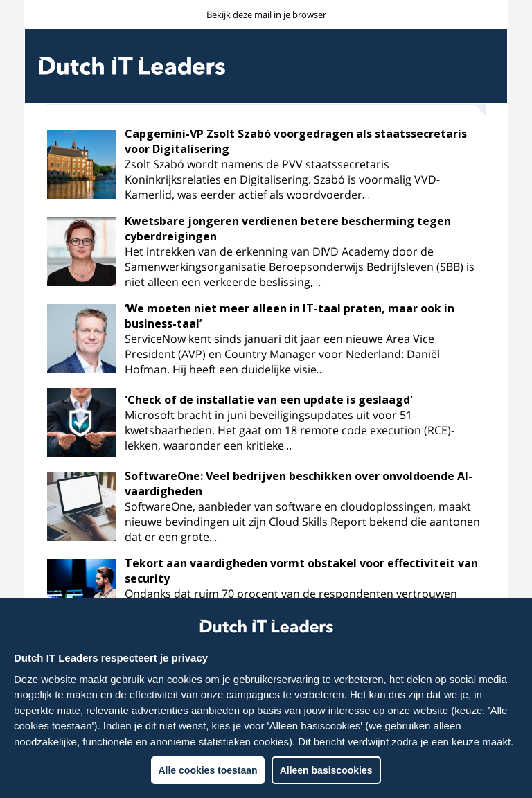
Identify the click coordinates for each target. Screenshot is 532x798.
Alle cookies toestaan (207, 770)
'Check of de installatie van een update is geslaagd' (269, 400)
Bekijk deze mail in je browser (266, 15)
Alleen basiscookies (326, 770)
